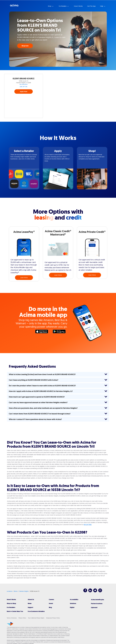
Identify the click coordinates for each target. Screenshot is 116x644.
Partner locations (97, 604)
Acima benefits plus (97, 600)
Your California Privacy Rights (36, 618)
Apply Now (24, 92)
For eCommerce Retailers (36, 611)
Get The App (91, 6)
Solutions (73, 603)
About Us (31, 599)
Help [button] (102, 6)
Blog (50, 607)
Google (60, 332)
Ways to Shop (11, 603)
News (30, 603)
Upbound (94, 608)
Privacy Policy (22, 618)
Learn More (24, 278)
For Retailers (11, 607)
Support (30, 607)
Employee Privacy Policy (53, 618)
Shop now (25, 46)
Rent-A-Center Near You (15, 611)
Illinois (16, 591)
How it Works (78, 6)
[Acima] (10, 624)
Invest (51, 603)
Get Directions (24, 84)
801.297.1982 (88, 525)
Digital (72, 607)
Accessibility (74, 599)
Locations (10, 591)
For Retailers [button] (63, 6)
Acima (14, 6)
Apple (43, 332)
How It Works (11, 599)
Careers (51, 599)
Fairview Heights (24, 591)
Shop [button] (50, 6)
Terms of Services (12, 618)
